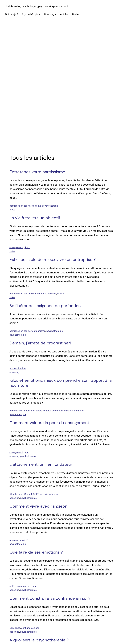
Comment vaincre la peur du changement (49, 304)
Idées (12, 91)
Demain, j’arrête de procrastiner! (40, 224)
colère (13, 468)
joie (29, 468)
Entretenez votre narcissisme (37, 53)
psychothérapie (50, 87)
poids (39, 292)
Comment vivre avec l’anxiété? (39, 387)
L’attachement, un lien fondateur (41, 346)
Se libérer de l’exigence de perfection (45, 187)
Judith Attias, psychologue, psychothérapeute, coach (37, 6)
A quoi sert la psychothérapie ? (39, 521)
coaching (14, 253)
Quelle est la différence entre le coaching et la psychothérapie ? (54, 570)
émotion (22, 468)
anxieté (24, 421)
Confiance (15, 509)
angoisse (14, 421)
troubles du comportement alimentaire (63, 292)
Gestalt (28, 375)
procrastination (18, 250)
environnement (36, 175)
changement (16, 129)
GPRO (36, 375)
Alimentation (16, 292)
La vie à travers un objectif (35, 99)
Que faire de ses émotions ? (36, 433)
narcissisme (35, 87)
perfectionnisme (37, 212)
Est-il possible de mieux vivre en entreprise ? (53, 141)
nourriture (29, 292)
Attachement (16, 375)
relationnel (51, 175)
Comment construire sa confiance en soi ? (50, 480)
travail (60, 175)
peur (26, 334)
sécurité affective (49, 375)
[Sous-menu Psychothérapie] (40, 14)
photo (27, 129)
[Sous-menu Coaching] (55, 14)
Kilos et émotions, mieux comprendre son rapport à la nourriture (61, 264)
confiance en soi (18, 87)
